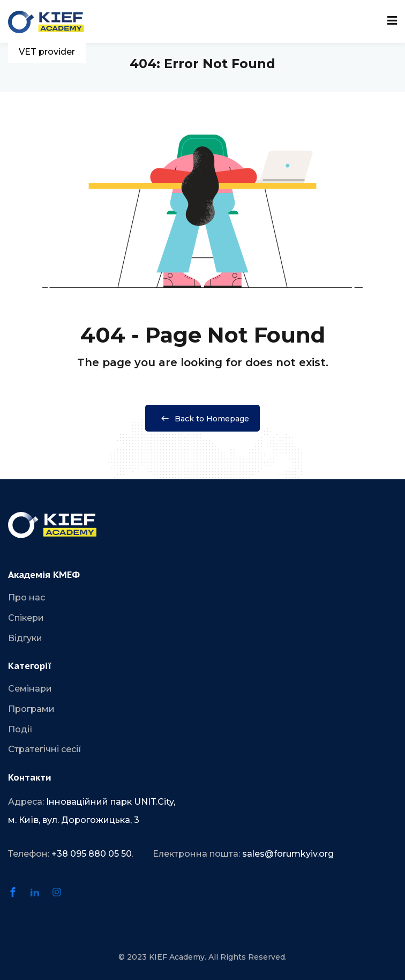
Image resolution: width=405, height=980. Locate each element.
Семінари (30, 689)
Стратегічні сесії (45, 749)
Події (20, 729)
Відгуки (25, 638)
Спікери (26, 618)
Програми (31, 709)
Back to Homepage (202, 419)
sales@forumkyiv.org (288, 854)
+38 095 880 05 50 (92, 854)
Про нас (27, 597)
